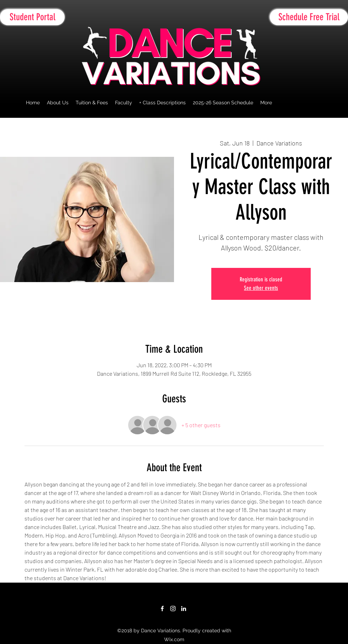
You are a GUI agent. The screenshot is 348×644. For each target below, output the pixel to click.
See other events (261, 288)
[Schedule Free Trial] (309, 17)
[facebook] (162, 609)
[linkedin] (184, 609)
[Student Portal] (32, 17)
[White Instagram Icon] (173, 609)
